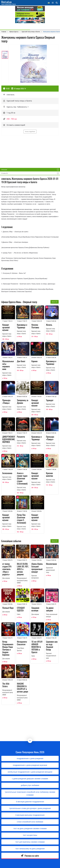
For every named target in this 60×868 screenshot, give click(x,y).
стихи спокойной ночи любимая (30, 822)
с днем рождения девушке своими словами (30, 779)
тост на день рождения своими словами (30, 828)
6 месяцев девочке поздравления (30, 802)
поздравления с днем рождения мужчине (30, 765)
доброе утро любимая (30, 785)
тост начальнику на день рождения (30, 849)
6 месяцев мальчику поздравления (30, 815)
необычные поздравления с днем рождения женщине (30, 772)
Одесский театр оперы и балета (17, 101)
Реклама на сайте (30, 856)
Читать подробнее (30, 132)
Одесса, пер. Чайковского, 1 (16, 107)
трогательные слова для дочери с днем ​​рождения (30, 808)
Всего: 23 (55, 302)
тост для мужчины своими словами (30, 842)
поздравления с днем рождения (30, 758)
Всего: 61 (55, 541)
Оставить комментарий (14, 125)
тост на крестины (30, 835)
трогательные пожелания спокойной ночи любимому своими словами (30, 793)
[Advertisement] (30, 26)
